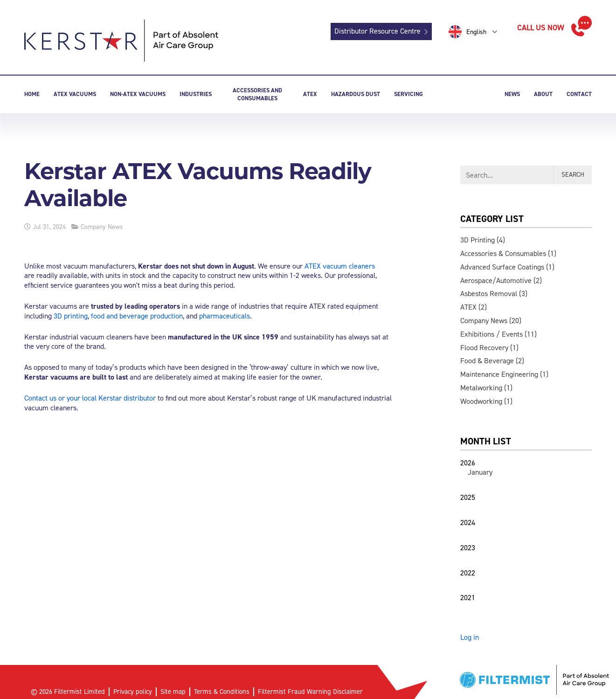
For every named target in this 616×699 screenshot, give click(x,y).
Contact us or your (53, 398)
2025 (468, 497)
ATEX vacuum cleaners (340, 266)
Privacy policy (133, 692)
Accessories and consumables (257, 94)
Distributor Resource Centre (377, 31)
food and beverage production (137, 316)
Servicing (408, 94)
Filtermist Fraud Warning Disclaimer (310, 692)
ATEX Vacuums (75, 94)
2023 (468, 548)
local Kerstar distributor (119, 398)
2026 (468, 463)
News (512, 94)
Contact (579, 94)
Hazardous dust (356, 94)
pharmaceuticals (225, 316)
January (480, 472)
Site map (173, 692)
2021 (468, 598)
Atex (310, 94)
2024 (468, 523)
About (543, 94)
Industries (196, 94)
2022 (468, 573)
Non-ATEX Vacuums (138, 94)
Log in (470, 637)
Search (573, 175)
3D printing (71, 316)
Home (32, 94)
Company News (102, 227)
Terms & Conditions (222, 692)
